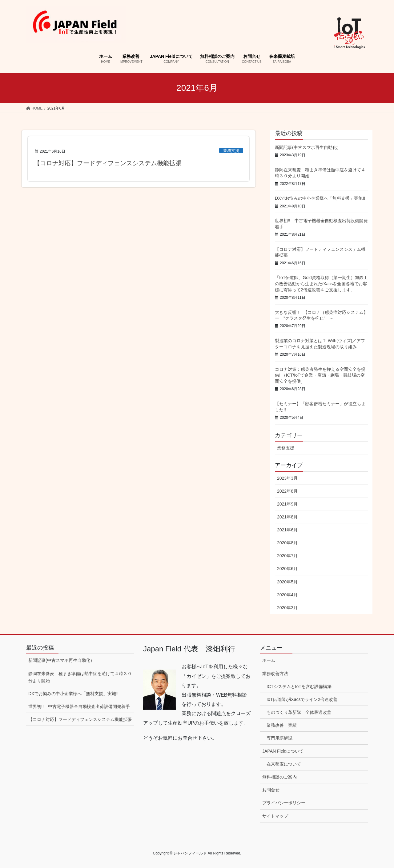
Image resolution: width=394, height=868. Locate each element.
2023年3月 (287, 478)
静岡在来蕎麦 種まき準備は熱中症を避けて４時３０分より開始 (80, 677)
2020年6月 (287, 569)
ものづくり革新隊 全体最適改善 (299, 712)
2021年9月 (287, 504)
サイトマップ (275, 816)
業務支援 (231, 151)
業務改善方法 (275, 674)
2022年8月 (287, 491)
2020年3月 (287, 608)
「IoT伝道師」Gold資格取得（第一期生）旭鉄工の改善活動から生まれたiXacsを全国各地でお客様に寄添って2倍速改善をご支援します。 (321, 284)
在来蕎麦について (284, 764)
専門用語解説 (279, 738)
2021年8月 (287, 517)
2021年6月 (287, 530)
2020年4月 (287, 595)
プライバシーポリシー (284, 803)
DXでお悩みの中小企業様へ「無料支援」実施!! (320, 198)
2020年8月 (287, 543)
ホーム (269, 660)
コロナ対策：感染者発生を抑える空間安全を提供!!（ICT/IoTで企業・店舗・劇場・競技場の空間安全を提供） (320, 375)
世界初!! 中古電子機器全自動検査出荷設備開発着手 (79, 706)
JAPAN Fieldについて (283, 751)
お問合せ (271, 790)
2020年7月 (287, 556)
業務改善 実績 (282, 725)
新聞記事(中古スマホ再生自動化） (308, 147)
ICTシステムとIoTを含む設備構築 (299, 686)
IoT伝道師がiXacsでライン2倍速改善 (302, 699)
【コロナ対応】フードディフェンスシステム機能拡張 (108, 163)
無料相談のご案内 (279, 777)
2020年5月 (287, 582)
